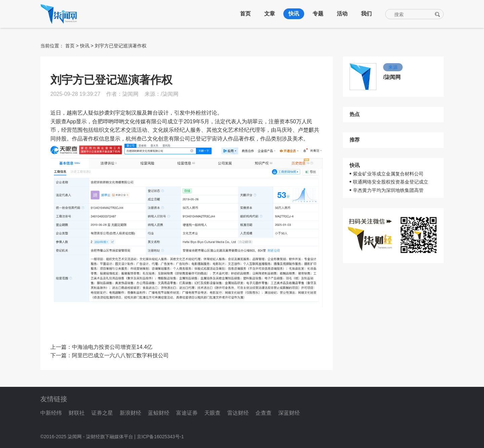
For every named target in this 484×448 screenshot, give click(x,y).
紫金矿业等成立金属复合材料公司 (388, 174)
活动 (342, 14)
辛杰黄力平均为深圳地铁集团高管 (388, 190)
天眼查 (212, 413)
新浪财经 (130, 413)
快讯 (294, 14)
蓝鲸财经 (159, 413)
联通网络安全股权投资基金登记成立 (391, 182)
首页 (245, 14)
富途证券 (187, 413)
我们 (366, 14)
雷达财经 (238, 413)
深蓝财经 (289, 413)
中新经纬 (51, 413)
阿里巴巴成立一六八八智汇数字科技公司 (120, 355)
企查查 (264, 413)
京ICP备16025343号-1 (160, 437)
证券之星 (102, 413)
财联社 (77, 413)
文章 (270, 14)
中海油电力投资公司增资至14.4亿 (112, 347)
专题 (318, 14)
